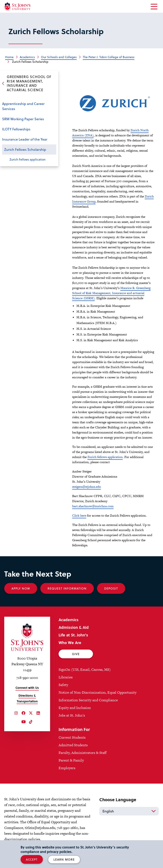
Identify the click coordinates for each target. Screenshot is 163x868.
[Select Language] (129, 811)
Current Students (72, 737)
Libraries (66, 677)
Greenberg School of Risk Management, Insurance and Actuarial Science (29, 83)
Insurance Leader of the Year (25, 139)
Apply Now (21, 588)
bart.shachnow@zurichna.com (93, 506)
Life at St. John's (73, 635)
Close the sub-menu (52, 150)
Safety (63, 685)
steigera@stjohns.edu (86, 487)
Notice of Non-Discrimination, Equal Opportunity (98, 692)
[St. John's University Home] (17, 7)
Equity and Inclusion (75, 708)
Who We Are (70, 642)
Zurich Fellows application (27, 159)
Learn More (64, 859)
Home (9, 57)
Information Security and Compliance (88, 700)
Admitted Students (73, 745)
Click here (79, 515)
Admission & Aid (74, 627)
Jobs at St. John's (72, 715)
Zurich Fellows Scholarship (25, 149)
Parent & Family (71, 760)
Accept (32, 859)
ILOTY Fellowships (16, 129)
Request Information (67, 588)
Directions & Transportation (27, 698)
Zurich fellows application (105, 457)
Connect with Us (27, 688)
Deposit (111, 588)
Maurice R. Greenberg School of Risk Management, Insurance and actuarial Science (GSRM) (111, 293)
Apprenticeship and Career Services (23, 106)
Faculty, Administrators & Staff (83, 753)
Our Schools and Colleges (59, 57)
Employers (67, 768)
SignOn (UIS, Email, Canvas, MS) (85, 670)
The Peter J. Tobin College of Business (109, 57)
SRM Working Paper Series (23, 119)
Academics (27, 57)
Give (76, 654)
